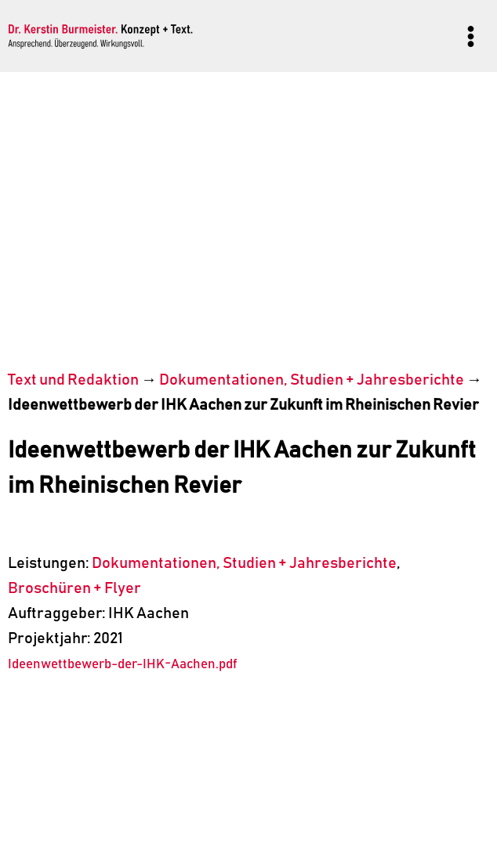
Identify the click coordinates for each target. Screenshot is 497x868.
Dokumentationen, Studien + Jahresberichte (312, 380)
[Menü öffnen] (470, 36)
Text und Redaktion (73, 380)
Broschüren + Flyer (74, 588)
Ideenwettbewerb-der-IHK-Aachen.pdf (122, 665)
